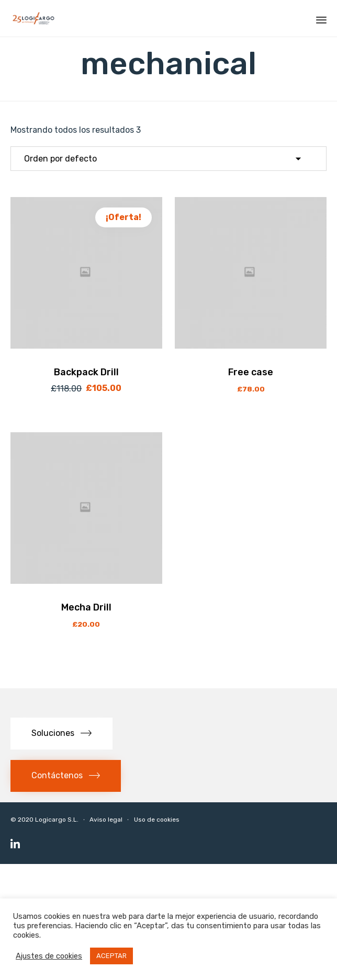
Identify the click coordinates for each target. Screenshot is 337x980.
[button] (61, 734)
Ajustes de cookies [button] (49, 956)
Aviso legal (106, 820)
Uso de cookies (157, 820)
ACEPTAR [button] (111, 956)
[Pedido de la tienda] (168, 159)
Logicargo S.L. (57, 820)
